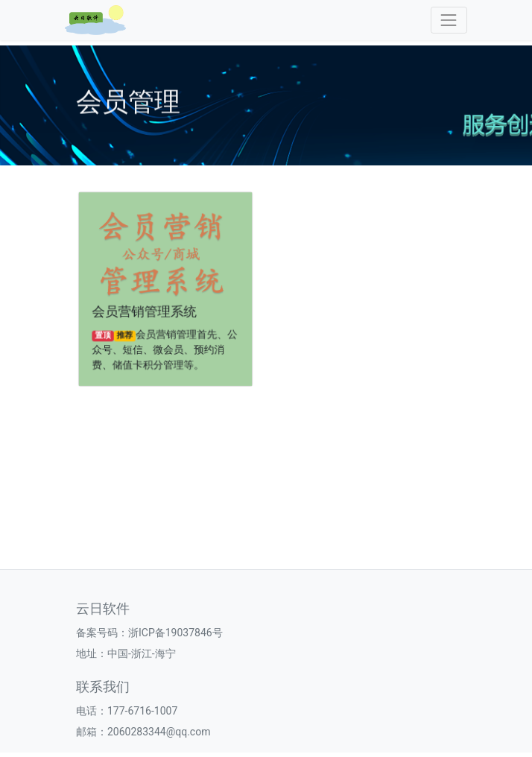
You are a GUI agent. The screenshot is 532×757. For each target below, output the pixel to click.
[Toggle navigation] (449, 20)
